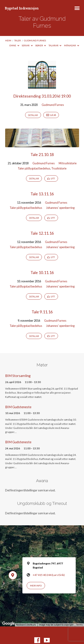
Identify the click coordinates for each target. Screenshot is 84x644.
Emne (14, 45)
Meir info (36, 586)
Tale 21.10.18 (42, 154)
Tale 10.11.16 (42, 272)
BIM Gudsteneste (18, 407)
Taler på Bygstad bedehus (34, 168)
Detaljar (33, 115)
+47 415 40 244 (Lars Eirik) (49, 575)
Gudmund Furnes (35, 40)
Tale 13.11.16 (42, 194)
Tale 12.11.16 (42, 233)
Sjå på (51, 115)
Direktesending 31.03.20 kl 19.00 (42, 96)
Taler (18, 40)
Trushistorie (59, 168)
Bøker (41, 45)
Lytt (51, 179)
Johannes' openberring (60, 208)
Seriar (27, 45)
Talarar (55, 45)
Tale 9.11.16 (42, 312)
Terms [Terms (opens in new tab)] (79, 625)
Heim (8, 40)
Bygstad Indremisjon (22, 8)
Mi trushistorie (68, 163)
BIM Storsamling (18, 376)
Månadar (72, 45)
